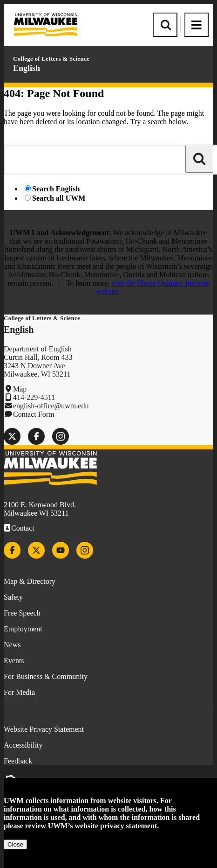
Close (15, 844)
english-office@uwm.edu (51, 406)
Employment (23, 629)
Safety (13, 597)
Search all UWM (59, 198)
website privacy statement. (117, 826)
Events (14, 661)
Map (20, 389)
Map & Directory (30, 581)
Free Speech (22, 613)
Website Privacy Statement (44, 729)
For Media (19, 692)
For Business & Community (46, 676)
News (12, 645)
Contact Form (34, 414)
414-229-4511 (34, 397)
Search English (56, 189)
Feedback (18, 761)
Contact (23, 528)
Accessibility (23, 745)
